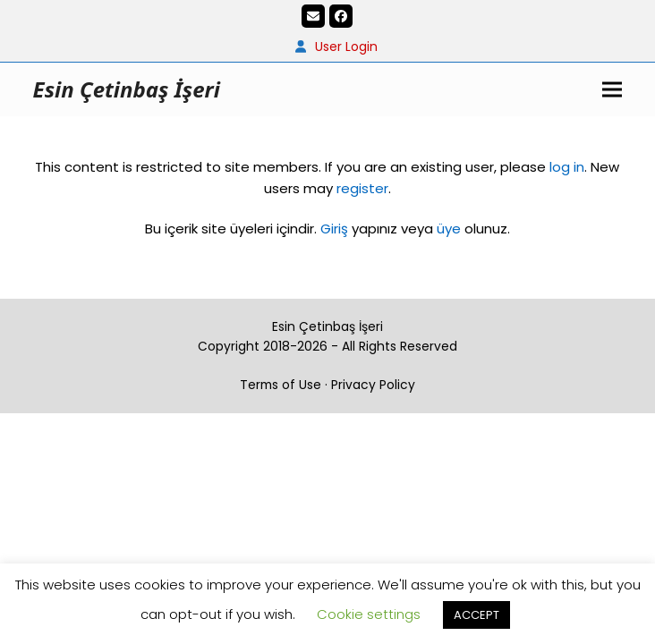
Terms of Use (281, 385)
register (362, 188)
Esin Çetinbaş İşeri (127, 89)
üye (449, 229)
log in (565, 167)
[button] (612, 89)
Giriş (334, 229)
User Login (346, 47)
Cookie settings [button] (369, 614)
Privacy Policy (373, 385)
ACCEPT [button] (476, 615)
